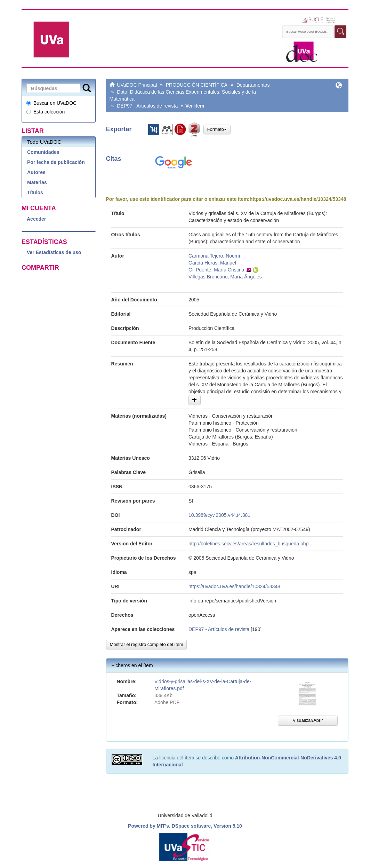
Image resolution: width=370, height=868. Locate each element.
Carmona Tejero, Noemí (214, 256)
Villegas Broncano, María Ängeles (225, 277)
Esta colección (46, 112)
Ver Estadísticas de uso (54, 252)
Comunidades (43, 152)
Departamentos (253, 85)
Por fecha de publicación (56, 162)
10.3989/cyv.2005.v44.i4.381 (219, 515)
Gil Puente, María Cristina (216, 270)
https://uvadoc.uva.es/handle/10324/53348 (298, 199)
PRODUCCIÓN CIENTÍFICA (197, 85)
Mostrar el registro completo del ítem (147, 644)
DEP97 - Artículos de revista (147, 106)
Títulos (35, 192)
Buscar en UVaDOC (51, 103)
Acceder (36, 219)
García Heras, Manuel (212, 263)
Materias (37, 182)
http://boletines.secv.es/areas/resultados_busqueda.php (248, 544)
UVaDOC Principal (137, 85)
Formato (217, 129)
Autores (36, 172)
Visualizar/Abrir (308, 720)
